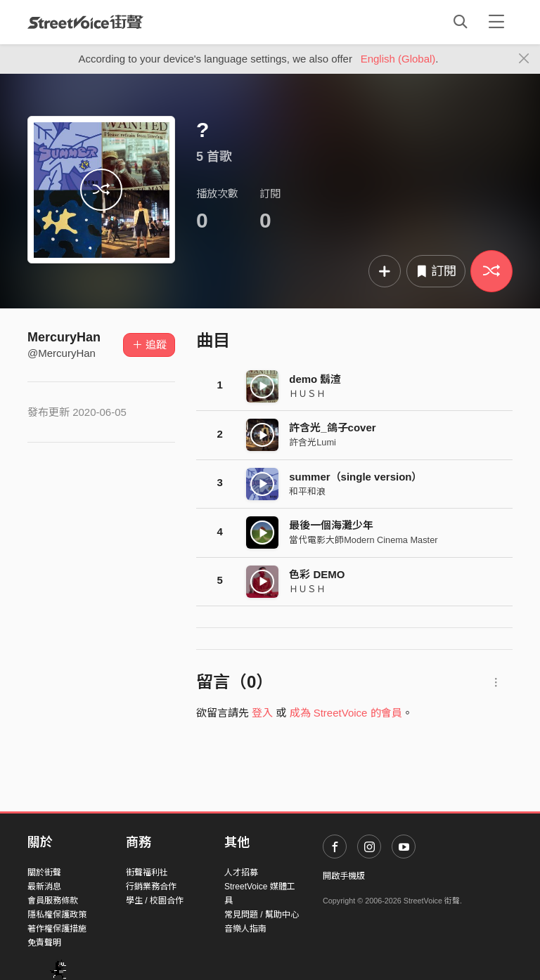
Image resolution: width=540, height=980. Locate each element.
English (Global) (398, 59)
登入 (262, 713)
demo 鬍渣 (315, 379)
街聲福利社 (147, 873)
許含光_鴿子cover (332, 427)
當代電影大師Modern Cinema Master (363, 540)
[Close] (524, 59)
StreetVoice (85, 22)
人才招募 (241, 873)
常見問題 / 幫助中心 (262, 915)
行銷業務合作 (151, 887)
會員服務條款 (53, 901)
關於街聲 (44, 873)
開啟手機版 (344, 876)
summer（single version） (355, 477)
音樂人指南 (245, 929)
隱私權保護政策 (57, 915)
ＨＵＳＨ (307, 394)
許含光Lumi (313, 442)
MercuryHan (64, 337)
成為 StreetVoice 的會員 (346, 713)
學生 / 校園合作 (155, 901)
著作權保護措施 (57, 929)
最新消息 (44, 887)
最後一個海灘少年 (331, 525)
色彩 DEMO (317, 574)
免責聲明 (44, 943)
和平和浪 (307, 491)
